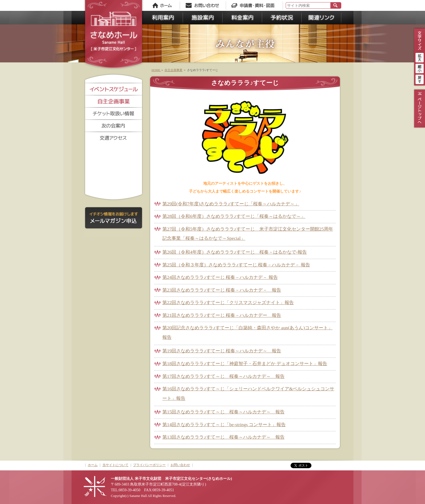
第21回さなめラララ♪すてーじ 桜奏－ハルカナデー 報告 (222, 315)
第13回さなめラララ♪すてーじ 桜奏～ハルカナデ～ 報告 (223, 437)
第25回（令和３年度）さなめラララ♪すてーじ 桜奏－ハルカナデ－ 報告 (236, 265)
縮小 (420, 68)
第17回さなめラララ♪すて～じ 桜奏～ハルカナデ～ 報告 (223, 376)
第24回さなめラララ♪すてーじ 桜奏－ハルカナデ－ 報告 (220, 277)
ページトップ (419, 109)
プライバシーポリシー (149, 465)
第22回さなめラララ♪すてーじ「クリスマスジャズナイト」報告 (228, 303)
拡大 (420, 57)
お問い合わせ (180, 465)
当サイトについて (115, 465)
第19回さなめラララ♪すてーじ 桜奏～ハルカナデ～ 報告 (222, 351)
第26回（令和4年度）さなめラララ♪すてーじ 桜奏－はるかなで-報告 (235, 252)
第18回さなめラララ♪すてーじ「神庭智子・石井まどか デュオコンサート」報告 (245, 364)
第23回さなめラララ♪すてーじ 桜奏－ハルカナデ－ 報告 (222, 290)
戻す (420, 79)
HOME (156, 70)
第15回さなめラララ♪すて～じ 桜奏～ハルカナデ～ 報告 (223, 412)
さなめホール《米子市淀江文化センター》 (114, 35)
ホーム (93, 465)
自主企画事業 (173, 70)
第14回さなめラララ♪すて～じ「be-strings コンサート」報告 (224, 425)
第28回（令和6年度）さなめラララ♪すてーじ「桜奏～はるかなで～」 (234, 216)
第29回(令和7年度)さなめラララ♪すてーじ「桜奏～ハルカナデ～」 (231, 204)
